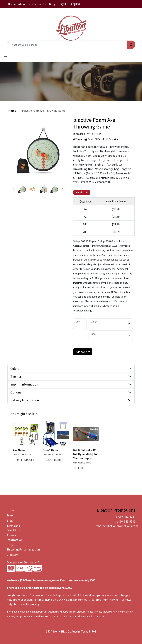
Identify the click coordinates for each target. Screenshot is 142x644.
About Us (24, 4)
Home (12, 4)
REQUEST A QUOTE (70, 4)
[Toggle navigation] (6, 58)
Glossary (12, 555)
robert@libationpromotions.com (117, 526)
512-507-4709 (127, 517)
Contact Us (39, 4)
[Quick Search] (67, 45)
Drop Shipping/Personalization (16, 547)
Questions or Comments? (23, 562)
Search (11, 515)
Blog (52, 4)
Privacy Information (15, 538)
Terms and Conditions (14, 528)
